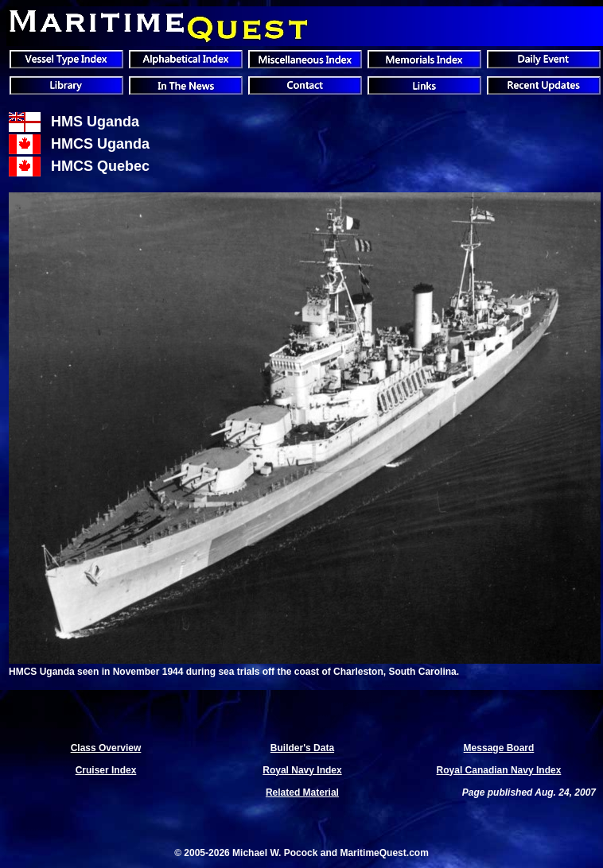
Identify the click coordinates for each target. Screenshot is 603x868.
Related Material (302, 792)
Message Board (499, 748)
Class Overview (106, 748)
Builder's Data (302, 748)
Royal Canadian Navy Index (499, 770)
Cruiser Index (106, 770)
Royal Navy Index (302, 770)
